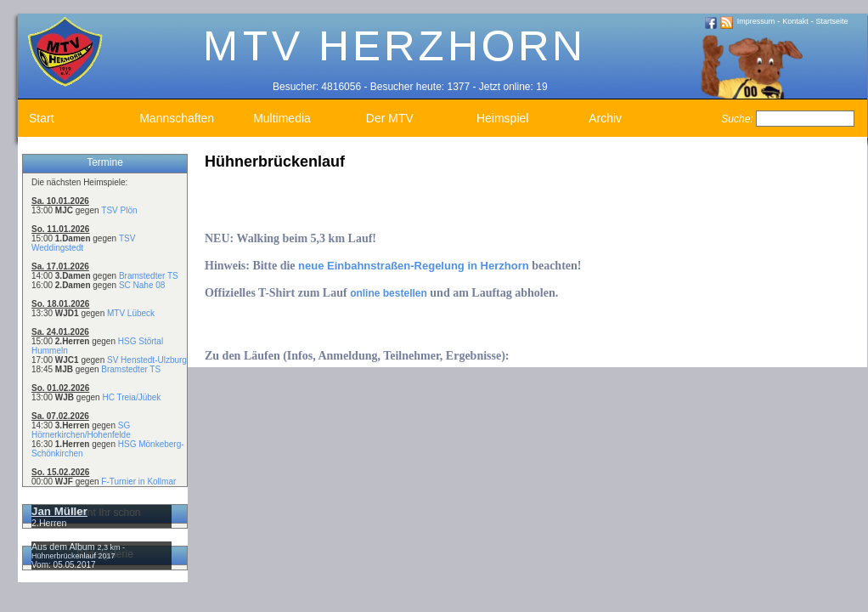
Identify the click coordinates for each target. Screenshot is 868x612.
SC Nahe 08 (142, 285)
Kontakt (795, 21)
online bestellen (389, 293)
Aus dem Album (65, 547)
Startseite (832, 21)
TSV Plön (119, 210)
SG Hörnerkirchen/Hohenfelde (81, 430)
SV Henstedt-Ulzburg (147, 360)
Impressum (756, 21)
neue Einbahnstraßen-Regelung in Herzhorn (414, 266)
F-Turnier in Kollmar (138, 482)
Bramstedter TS (149, 276)
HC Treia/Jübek (131, 397)
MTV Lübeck (131, 313)
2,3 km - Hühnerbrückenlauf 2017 (78, 552)
